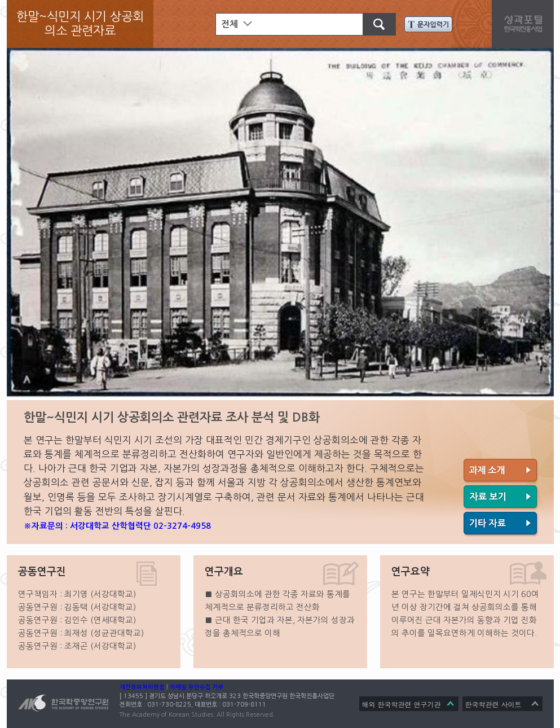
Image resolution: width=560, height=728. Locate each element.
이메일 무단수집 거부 (197, 687)
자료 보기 (501, 498)
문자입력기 (428, 24)
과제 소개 (501, 471)
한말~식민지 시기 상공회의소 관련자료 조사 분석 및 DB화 (172, 417)
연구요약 (411, 572)
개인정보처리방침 (142, 687)
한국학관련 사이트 (493, 704)
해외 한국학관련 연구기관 (402, 704)
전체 (230, 24)
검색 (374, 23)
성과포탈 (526, 23)
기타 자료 (501, 524)
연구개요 (224, 572)
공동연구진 (42, 572)
